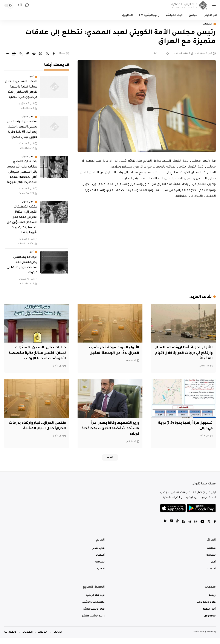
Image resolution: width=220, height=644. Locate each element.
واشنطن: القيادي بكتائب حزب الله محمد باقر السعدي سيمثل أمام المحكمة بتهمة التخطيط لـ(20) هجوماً (22, 173)
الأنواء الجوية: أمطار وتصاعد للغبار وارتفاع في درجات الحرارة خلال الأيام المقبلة (186, 354)
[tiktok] (176, 528)
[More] (7, 54)
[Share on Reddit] (34, 54)
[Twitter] (209, 528)
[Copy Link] (21, 54)
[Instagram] (195, 528)
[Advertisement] (147, 237)
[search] (27, 5)
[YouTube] (202, 528)
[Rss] (182, 528)
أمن (31, 77)
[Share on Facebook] (54, 54)
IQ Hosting (209, 638)
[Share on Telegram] (27, 54)
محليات (206, 25)
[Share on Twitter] (47, 54)
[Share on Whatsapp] (41, 54)
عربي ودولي (27, 117)
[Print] (14, 54)
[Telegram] (189, 528)
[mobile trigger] (212, 5)
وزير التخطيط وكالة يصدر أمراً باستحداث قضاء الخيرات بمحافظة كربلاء (114, 433)
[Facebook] (215, 528)
